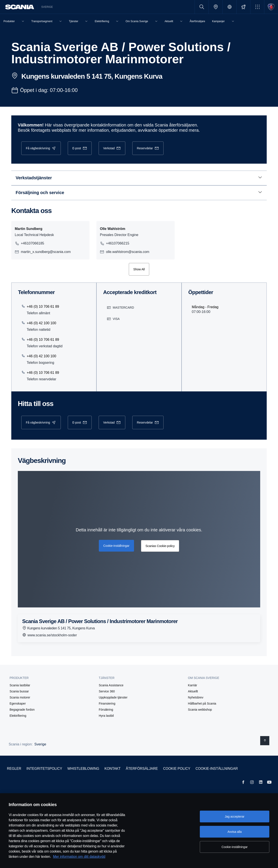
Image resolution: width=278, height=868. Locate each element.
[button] (257, 7)
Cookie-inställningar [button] (117, 545)
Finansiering (107, 703)
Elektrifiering (18, 716)
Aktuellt (193, 691)
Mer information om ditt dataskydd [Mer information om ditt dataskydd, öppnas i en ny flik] (79, 857)
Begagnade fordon (22, 710)
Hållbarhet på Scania (202, 703)
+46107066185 (29, 243)
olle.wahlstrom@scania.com (125, 252)
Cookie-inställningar (217, 769)
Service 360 (107, 691)
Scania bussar (19, 691)
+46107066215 (115, 243)
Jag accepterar (235, 816)
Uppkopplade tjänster (113, 697)
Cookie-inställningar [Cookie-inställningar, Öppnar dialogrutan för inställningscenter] (235, 847)
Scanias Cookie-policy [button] (160, 546)
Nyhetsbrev (196, 697)
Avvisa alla (234, 832)
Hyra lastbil (106, 716)
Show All (139, 269)
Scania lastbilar (20, 685)
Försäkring (106, 710)
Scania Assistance (111, 685)
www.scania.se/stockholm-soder (50, 635)
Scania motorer (20, 697)
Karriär (192, 685)
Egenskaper (18, 703)
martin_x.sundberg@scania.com (43, 252)
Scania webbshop (200, 710)
